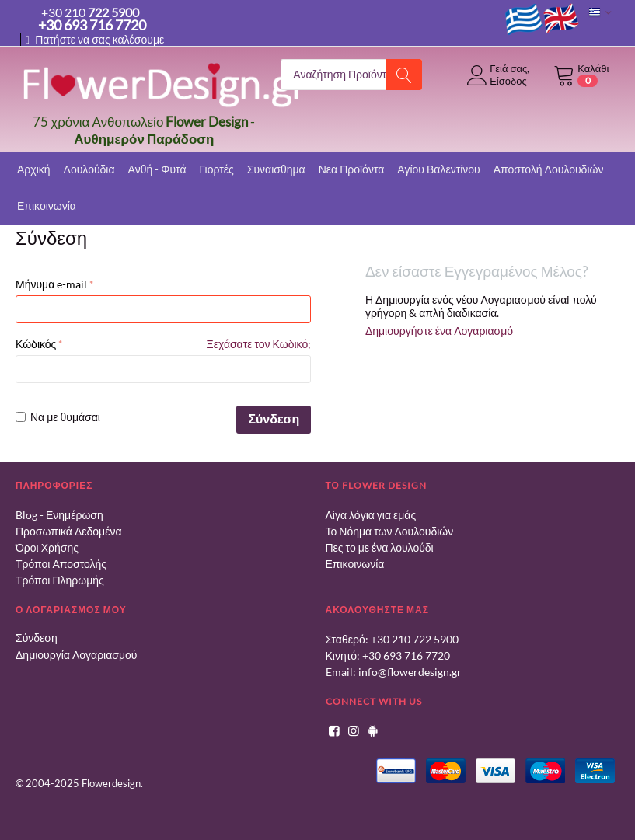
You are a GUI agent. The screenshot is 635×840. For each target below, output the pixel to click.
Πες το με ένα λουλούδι (380, 547)
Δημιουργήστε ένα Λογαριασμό (439, 331)
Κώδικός (36, 344)
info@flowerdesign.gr (410, 672)
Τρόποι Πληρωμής (60, 580)
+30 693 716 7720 (406, 655)
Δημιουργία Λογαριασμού (76, 655)
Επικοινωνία (355, 564)
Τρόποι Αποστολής (61, 564)
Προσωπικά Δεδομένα (69, 531)
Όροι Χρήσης (47, 547)
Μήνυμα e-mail (51, 284)
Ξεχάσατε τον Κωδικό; (259, 344)
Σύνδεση (274, 418)
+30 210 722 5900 (415, 639)
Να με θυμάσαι (58, 417)
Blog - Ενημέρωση (59, 515)
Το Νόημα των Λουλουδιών (390, 531)
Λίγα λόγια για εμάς (371, 515)
